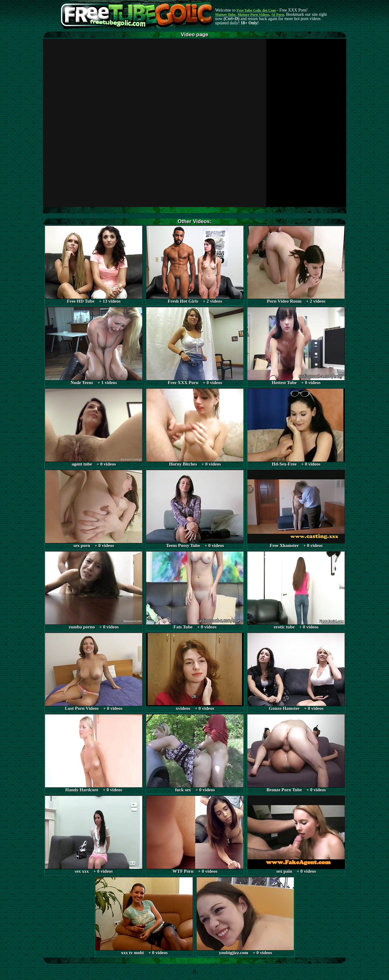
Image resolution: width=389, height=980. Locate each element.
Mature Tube (225, 15)
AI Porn (278, 15)
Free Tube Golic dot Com (256, 10)
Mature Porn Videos (253, 15)
